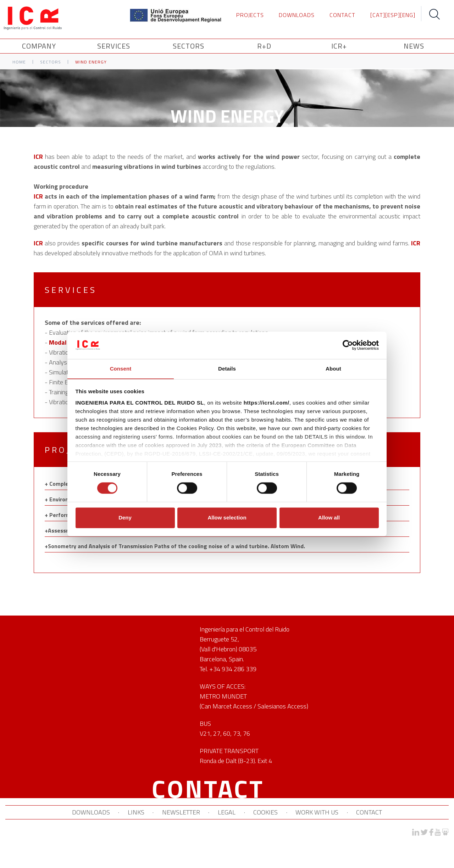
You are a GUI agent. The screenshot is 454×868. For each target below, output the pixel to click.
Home (19, 62)
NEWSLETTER (181, 813)
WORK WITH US (318, 813)
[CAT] (378, 15)
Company (40, 46)
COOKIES (266, 813)
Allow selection (227, 518)
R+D (264, 46)
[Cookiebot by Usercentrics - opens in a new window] (348, 345)
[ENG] (408, 15)
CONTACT (342, 15)
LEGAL (227, 813)
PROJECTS (250, 15)
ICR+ (339, 46)
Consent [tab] (121, 369)
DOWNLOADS (297, 15)
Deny (125, 518)
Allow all (329, 518)
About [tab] (333, 369)
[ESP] (393, 15)
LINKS (135, 813)
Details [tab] (227, 369)
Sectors (51, 62)
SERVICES (115, 46)
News (414, 46)
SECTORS (190, 46)
